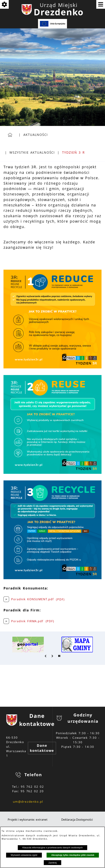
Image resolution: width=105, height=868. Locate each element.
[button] (46, 656)
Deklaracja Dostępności (77, 819)
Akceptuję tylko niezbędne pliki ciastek (73, 855)
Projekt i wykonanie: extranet (28, 819)
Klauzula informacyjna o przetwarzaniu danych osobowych (52, 848)
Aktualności (36, 135)
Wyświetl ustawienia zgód (24, 855)
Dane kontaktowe (42, 748)
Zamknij (53, 863)
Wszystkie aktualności (32, 152)
